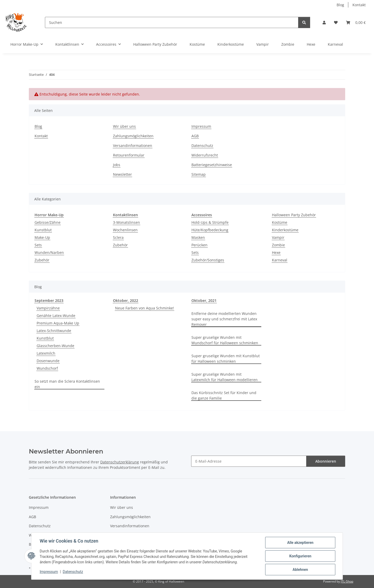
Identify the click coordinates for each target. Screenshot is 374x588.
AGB (195, 136)
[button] (324, 22)
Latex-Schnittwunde (54, 331)
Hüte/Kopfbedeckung (210, 230)
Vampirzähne (48, 308)
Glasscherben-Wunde (55, 346)
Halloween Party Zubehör (294, 215)
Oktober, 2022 (126, 300)
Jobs (117, 165)
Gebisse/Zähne (48, 222)
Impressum (49, 572)
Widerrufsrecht (205, 155)
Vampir (278, 237)
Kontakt (359, 5)
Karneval (280, 260)
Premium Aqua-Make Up (58, 323)
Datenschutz (73, 572)
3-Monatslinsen (126, 222)
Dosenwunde (48, 361)
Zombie (278, 245)
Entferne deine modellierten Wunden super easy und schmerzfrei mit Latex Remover (224, 319)
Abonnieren (326, 461)
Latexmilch (46, 353)
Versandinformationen (133, 146)
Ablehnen (300, 570)
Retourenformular (129, 155)
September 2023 (49, 300)
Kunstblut (43, 230)
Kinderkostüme (285, 230)
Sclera (118, 237)
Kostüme (280, 222)
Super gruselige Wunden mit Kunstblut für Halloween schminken (226, 359)
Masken (198, 237)
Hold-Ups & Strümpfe (210, 222)
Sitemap (199, 174)
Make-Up (42, 237)
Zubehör (42, 260)
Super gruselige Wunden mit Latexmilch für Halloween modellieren (225, 377)
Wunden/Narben (49, 252)
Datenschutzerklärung (120, 462)
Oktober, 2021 (204, 300)
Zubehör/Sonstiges (208, 260)
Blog (340, 5)
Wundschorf (47, 368)
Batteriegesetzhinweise (212, 165)
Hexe (276, 252)
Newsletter (122, 174)
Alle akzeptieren (300, 543)
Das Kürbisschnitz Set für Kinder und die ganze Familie (224, 395)
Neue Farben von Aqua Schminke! (145, 308)
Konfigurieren (300, 556)
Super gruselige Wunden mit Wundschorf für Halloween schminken (225, 340)
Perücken (199, 245)
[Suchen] (172, 22)
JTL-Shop (347, 581)
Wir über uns (124, 126)
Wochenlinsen (125, 230)
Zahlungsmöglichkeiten (133, 136)
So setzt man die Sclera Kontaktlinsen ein (67, 384)
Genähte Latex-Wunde (56, 316)
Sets (38, 245)
